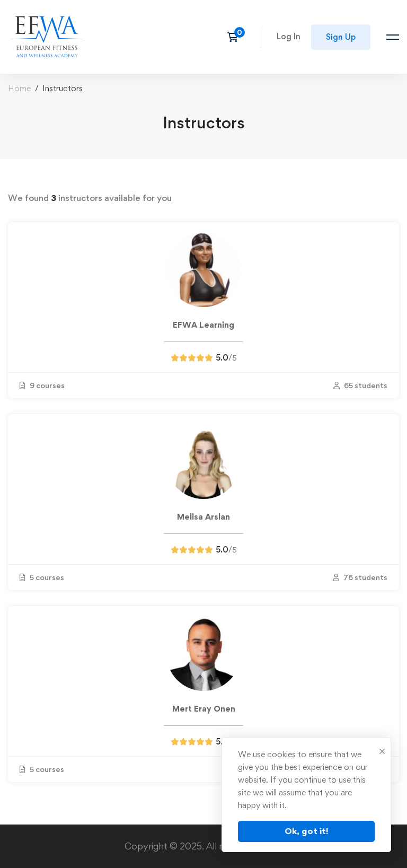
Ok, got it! (307, 831)
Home (19, 88)
